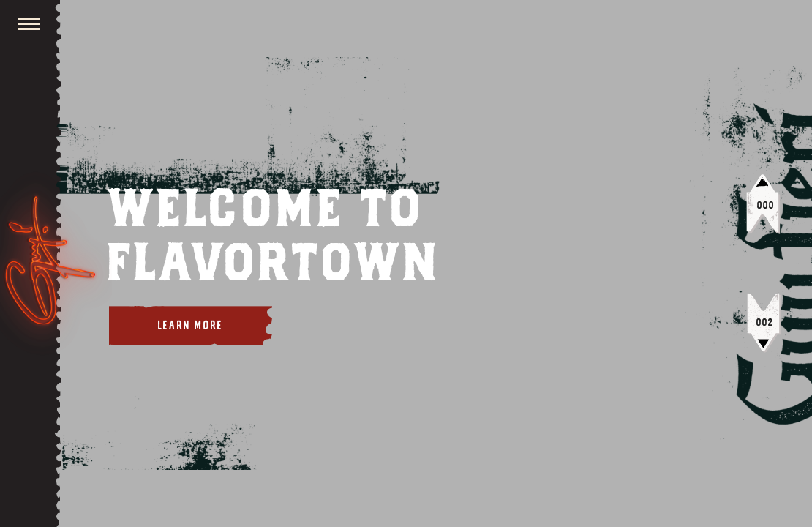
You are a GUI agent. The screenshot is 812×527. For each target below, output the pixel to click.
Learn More (191, 326)
